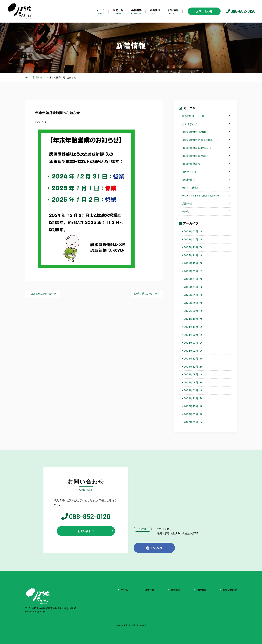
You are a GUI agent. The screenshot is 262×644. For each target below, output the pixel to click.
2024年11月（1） (193, 327)
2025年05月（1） (193, 295)
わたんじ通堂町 (191, 188)
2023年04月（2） (193, 382)
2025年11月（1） (193, 255)
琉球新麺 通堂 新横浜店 (195, 156)
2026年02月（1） (193, 231)
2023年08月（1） (193, 374)
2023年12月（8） (193, 358)
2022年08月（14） (194, 422)
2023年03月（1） (193, 390)
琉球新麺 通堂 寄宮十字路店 (197, 140)
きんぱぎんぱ (189, 124)
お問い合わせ (230, 590)
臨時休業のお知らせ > (147, 294)
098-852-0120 (243, 11)
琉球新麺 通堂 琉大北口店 (196, 148)
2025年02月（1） (193, 311)
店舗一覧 (118, 11)
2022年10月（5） (193, 406)
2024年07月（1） (193, 343)
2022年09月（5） (193, 414)
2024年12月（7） (193, 319)
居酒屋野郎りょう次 (193, 116)
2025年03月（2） (193, 303)
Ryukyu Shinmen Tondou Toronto (200, 195)
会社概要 (136, 11)
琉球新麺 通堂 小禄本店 (195, 132)
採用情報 (173, 11)
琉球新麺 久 (188, 180)
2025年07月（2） (193, 279)
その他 (185, 211)
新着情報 (155, 11)
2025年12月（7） (193, 247)
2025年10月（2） (193, 263)
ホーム (101, 11)
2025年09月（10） (194, 271)
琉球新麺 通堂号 (191, 164)
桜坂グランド (189, 172)
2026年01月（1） (193, 239)
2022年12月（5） (193, 398)
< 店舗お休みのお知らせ (42, 294)
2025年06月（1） (193, 287)
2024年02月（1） (193, 351)
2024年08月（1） (193, 335)
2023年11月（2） (193, 367)
